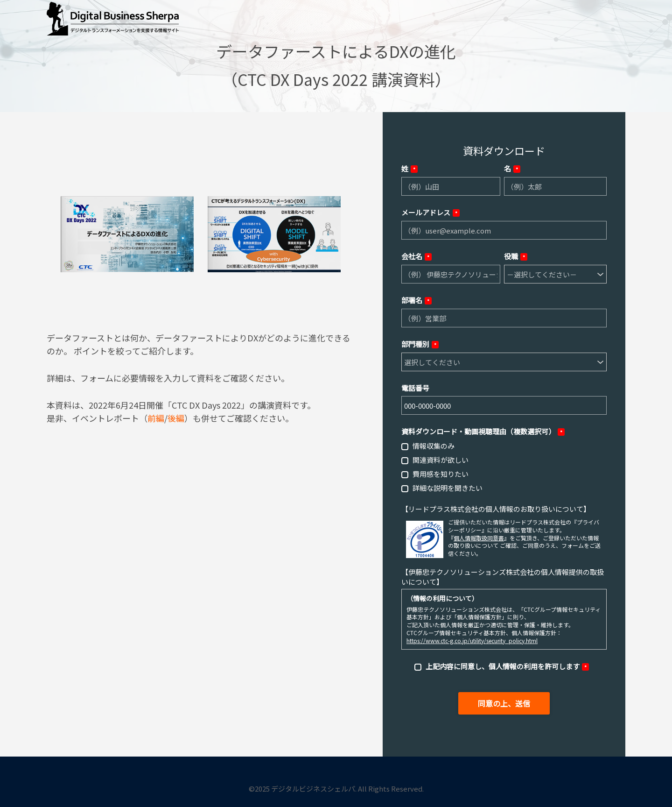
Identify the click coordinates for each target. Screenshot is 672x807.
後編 (176, 418)
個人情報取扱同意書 (479, 538)
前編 (156, 418)
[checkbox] (504, 467)
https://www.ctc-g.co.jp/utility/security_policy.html (472, 641)
